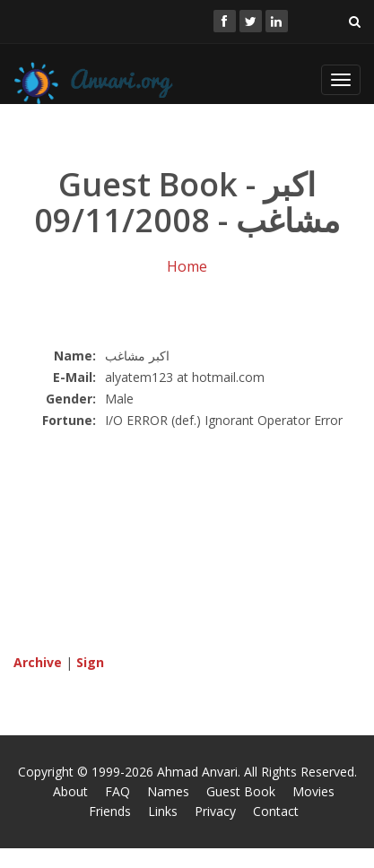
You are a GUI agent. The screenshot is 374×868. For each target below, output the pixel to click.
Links (163, 811)
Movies (313, 791)
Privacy (215, 811)
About (70, 791)
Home (187, 266)
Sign (90, 662)
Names (168, 791)
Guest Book (241, 791)
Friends (110, 811)
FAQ (117, 791)
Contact (276, 811)
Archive (38, 662)
